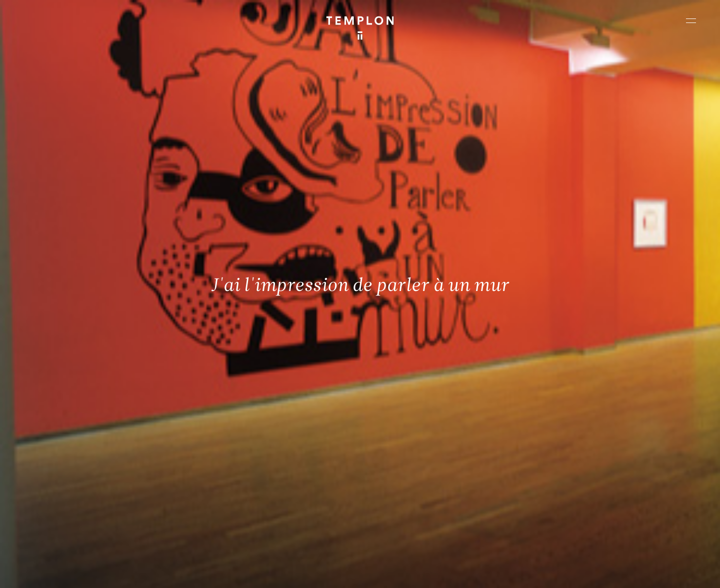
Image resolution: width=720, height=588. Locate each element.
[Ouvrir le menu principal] (691, 20)
